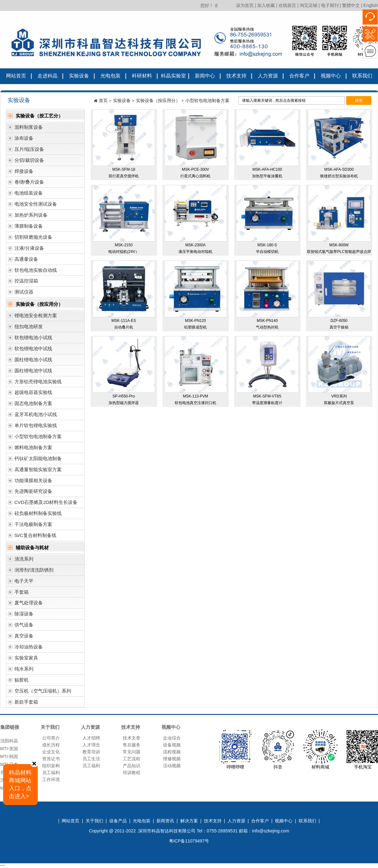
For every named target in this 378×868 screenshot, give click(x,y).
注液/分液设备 (26, 250)
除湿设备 (21, 615)
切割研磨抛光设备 (30, 239)
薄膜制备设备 (25, 228)
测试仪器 (21, 293)
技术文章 (132, 738)
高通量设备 (23, 261)
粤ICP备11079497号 (189, 841)
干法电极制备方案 (30, 526)
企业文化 (51, 752)
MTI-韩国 (9, 758)
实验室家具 (23, 659)
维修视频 (172, 759)
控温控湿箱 (23, 282)
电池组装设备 (25, 194)
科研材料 (142, 76)
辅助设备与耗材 (28, 548)
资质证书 (51, 759)
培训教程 (132, 773)
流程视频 (172, 752)
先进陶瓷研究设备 (30, 493)
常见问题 (132, 752)
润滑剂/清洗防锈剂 (31, 571)
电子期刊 (330, 5)
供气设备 (21, 626)
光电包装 (110, 76)
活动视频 (172, 766)
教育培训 (91, 752)
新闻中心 (205, 76)
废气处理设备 (25, 604)
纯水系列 (21, 670)
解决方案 (189, 821)
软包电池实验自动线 (32, 272)
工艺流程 (132, 759)
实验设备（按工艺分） (35, 116)
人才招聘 (91, 738)
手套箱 (18, 594)
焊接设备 (21, 173)
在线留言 (287, 5)
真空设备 (21, 637)
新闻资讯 (165, 821)
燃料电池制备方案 (30, 449)
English (371, 5)
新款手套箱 (23, 703)
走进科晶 (48, 76)
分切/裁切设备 (26, 162)
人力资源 (268, 76)
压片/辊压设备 (26, 151)
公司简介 (51, 738)
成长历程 (51, 745)
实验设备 (79, 76)
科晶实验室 (173, 76)
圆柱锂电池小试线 (30, 361)
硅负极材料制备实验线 (35, 515)
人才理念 (91, 745)
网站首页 (16, 76)
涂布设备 (21, 140)
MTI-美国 (9, 750)
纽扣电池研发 (25, 328)
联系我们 (362, 76)
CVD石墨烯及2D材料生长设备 (43, 504)
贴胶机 (18, 681)
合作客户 (299, 76)
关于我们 (94, 821)
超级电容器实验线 (30, 394)
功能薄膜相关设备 (30, 482)
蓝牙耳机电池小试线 (32, 416)
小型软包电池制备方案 (35, 438)
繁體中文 (351, 5)
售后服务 (132, 745)
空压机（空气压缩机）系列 (39, 692)
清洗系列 (21, 560)
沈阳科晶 (9, 742)
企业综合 (172, 738)
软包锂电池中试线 (30, 350)
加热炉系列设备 (28, 217)
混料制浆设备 (25, 129)
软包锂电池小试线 (30, 339)
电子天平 (21, 582)
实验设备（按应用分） (35, 305)
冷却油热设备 (25, 648)
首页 (103, 100)
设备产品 (118, 821)
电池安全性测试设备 (32, 206)
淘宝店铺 (308, 5)
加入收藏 (266, 5)
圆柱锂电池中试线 (30, 372)
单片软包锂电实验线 (32, 427)
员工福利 (51, 773)
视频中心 (331, 76)
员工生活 (91, 759)
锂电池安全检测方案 (32, 317)
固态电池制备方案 (30, 405)
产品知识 (132, 766)
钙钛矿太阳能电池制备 (35, 460)
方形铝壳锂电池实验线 (35, 383)
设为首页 (245, 5)
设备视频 (172, 745)
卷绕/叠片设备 (26, 183)
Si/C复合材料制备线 (32, 537)
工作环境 (51, 779)
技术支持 (236, 76)
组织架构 (51, 766)
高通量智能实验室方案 (35, 471)
